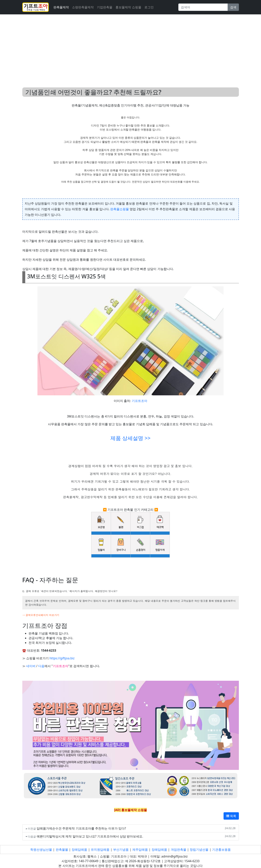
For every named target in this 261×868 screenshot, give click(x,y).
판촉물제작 (61, 7)
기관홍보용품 (221, 850)
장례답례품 (79, 850)
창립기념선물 (199, 850)
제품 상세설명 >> (130, 438)
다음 (41, 666)
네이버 (31, 666)
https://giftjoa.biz (62, 658)
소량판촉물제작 (83, 7)
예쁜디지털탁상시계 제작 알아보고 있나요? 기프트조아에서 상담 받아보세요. (90, 836)
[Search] (203, 7)
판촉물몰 (62, 850)
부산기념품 (121, 850)
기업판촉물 (105, 7)
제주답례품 (140, 850)
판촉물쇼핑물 (120, 209)
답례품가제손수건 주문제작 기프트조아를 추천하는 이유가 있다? (81, 828)
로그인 (149, 7)
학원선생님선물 (41, 850)
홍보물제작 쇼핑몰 (128, 7)
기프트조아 (140, 401)
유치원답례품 (100, 850)
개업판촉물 (179, 850)
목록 (231, 816)
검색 (233, 7)
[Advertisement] (131, 46)
